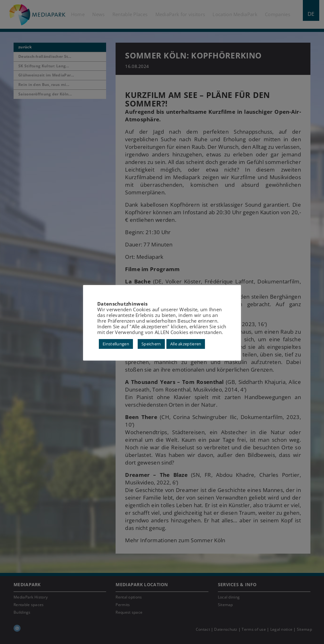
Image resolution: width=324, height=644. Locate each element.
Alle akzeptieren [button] (186, 344)
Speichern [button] (151, 344)
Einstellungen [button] (116, 344)
